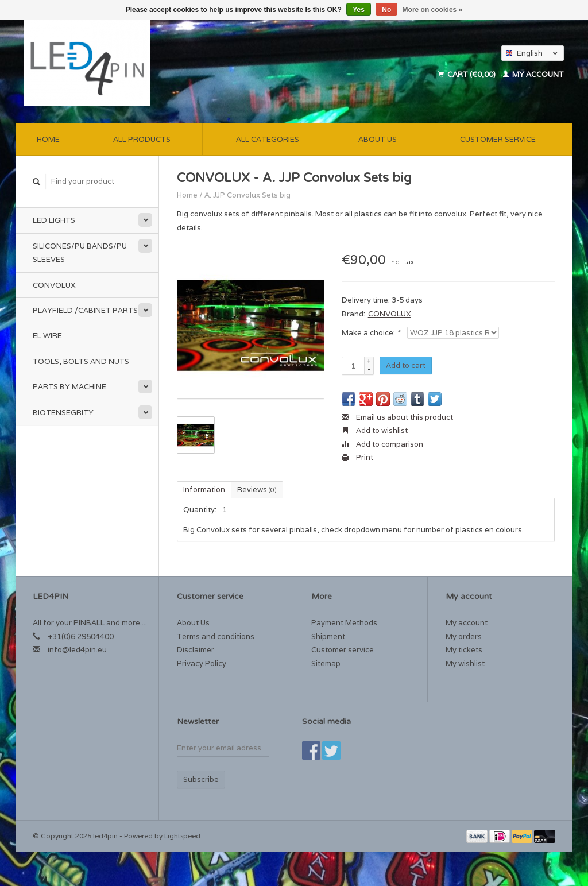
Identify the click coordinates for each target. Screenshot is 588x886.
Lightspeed (182, 836)
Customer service (498, 139)
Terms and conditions (216, 637)
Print (357, 457)
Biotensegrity (63, 413)
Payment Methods (344, 623)
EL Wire (47, 336)
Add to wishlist (375, 430)
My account (533, 74)
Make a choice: (371, 333)
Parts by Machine (69, 387)
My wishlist (465, 663)
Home (48, 139)
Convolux (54, 285)
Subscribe (201, 779)
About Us (378, 139)
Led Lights (54, 220)
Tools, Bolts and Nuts (81, 361)
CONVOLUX (390, 314)
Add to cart (406, 365)
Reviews (257, 490)
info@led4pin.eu (77, 650)
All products (142, 139)
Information (204, 490)
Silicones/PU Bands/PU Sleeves (80, 253)
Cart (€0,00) (468, 74)
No (386, 10)
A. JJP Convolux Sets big (247, 195)
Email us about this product (397, 417)
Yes (359, 10)
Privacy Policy (202, 663)
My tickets (464, 650)
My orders (464, 637)
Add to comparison (382, 444)
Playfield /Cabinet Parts (85, 310)
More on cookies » (433, 10)
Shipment (328, 637)
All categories (268, 139)
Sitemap (326, 663)
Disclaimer (196, 650)
